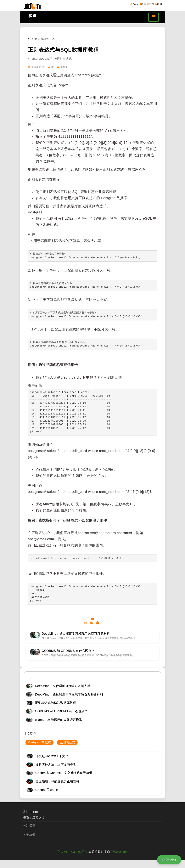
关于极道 (29, 835)
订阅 (159, 4)
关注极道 (29, 826)
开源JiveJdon (119, 852)
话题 (142, 4)
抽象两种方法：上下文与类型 (56, 765)
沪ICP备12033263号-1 (72, 852)
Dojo (134, 4)
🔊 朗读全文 (169, 860)
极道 (32, 16)
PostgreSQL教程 (39, 742)
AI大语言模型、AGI (43, 39)
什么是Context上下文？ (52, 756)
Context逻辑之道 (47, 790)
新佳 (151, 4)
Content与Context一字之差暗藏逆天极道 (64, 773)
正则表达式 (67, 742)
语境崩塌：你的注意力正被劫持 (57, 781)
